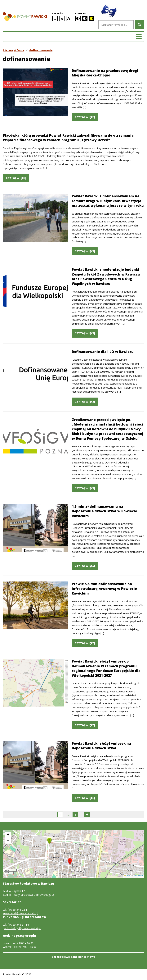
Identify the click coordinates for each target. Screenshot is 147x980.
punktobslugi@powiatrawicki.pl (22, 928)
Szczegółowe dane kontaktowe (74, 957)
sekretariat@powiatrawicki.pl (20, 913)
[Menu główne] (139, 37)
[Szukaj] (140, 25)
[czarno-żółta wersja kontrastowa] (92, 18)
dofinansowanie (41, 50)
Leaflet (127, 875)
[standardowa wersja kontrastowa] (78, 18)
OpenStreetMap (138, 875)
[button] (70, 861)
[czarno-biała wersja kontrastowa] (85, 18)
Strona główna (14, 50)
